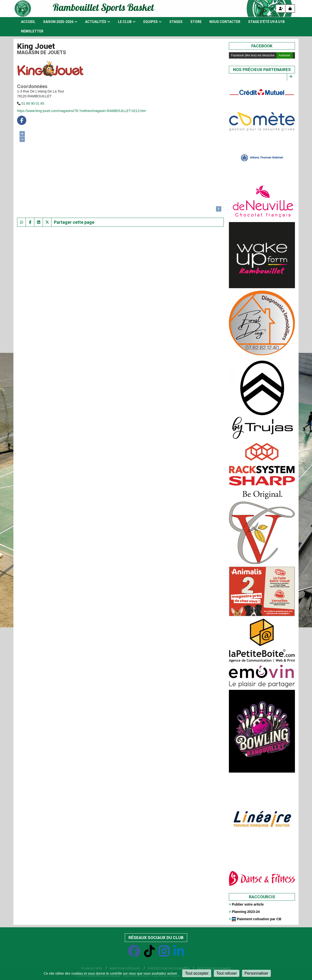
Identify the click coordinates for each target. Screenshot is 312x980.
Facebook (262, 46)
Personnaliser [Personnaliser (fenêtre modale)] (256, 973)
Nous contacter (225, 22)
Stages (176, 22)
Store (196, 22)
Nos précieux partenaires (262, 70)
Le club (127, 22)
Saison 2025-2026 (60, 22)
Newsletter (32, 31)
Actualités (98, 22)
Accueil (28, 22)
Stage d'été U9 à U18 (266, 22)
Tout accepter (197, 973)
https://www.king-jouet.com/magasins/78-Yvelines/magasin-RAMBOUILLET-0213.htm (82, 111)
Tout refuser (226, 973)
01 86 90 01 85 (33, 103)
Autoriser (284, 55)
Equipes (152, 22)
